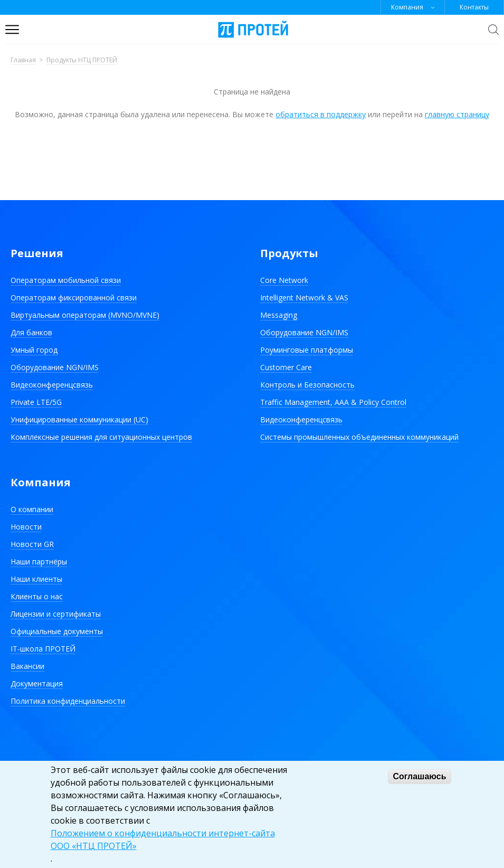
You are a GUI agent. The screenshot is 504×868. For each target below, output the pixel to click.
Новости (26, 527)
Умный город (34, 350)
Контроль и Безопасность (307, 385)
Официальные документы (57, 631)
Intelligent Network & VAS (304, 298)
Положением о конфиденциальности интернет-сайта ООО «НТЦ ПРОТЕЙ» (163, 839)
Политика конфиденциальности (68, 701)
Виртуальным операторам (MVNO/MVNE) (85, 315)
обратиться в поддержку (321, 114)
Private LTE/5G (36, 402)
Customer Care (286, 367)
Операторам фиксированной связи (74, 298)
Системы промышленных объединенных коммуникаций (359, 437)
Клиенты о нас (37, 596)
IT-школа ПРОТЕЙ (43, 649)
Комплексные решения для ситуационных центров (101, 437)
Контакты (474, 7)
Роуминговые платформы (307, 350)
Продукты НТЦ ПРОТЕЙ (82, 60)
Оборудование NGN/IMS (55, 367)
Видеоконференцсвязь (52, 385)
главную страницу (457, 114)
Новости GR (32, 544)
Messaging (279, 315)
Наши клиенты (36, 579)
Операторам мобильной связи (66, 280)
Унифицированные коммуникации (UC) (79, 419)
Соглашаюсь (419, 776)
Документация (37, 683)
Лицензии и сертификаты (56, 614)
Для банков (31, 332)
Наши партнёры (39, 562)
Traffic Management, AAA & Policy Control (333, 402)
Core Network (284, 280)
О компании (32, 509)
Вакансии (27, 666)
